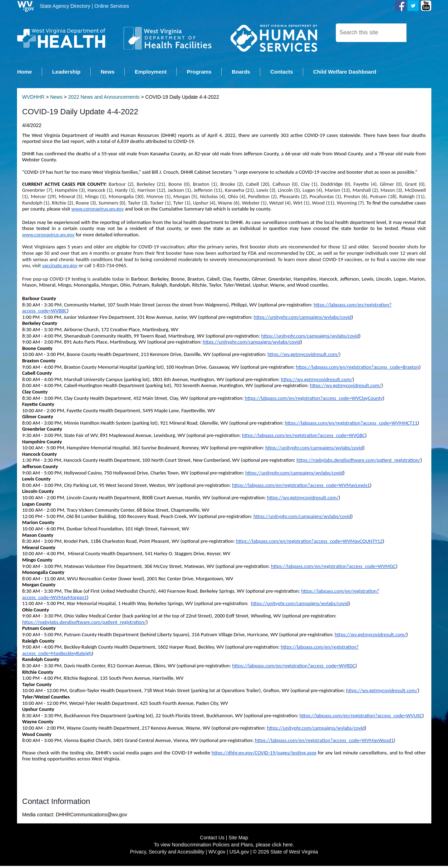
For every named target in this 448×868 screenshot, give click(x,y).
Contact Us (212, 840)
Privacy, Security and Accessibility (167, 854)
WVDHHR (33, 99)
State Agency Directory (65, 6)
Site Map (238, 840)
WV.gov (217, 854)
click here (282, 847)
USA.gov (239, 854)
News (56, 99)
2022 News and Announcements (104, 99)
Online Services (112, 6)
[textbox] (371, 33)
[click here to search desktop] (419, 32)
